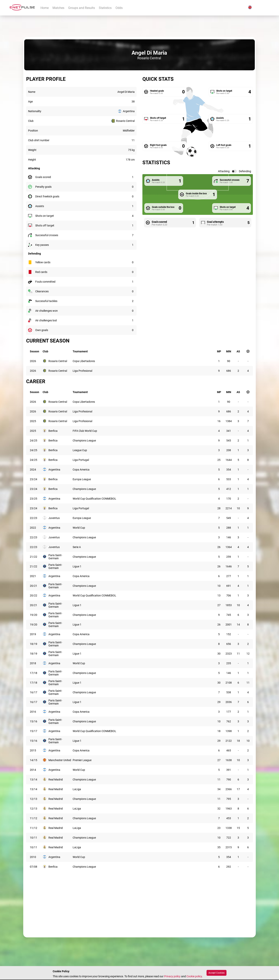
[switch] (234, 171)
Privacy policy (172, 976)
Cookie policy (194, 976)
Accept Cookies (217, 973)
